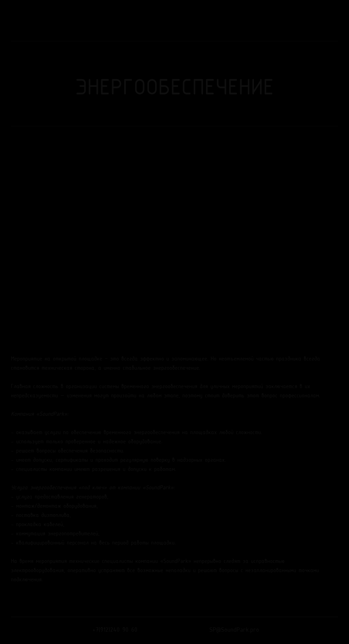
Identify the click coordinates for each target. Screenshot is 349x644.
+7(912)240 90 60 (115, 630)
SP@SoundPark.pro (234, 630)
